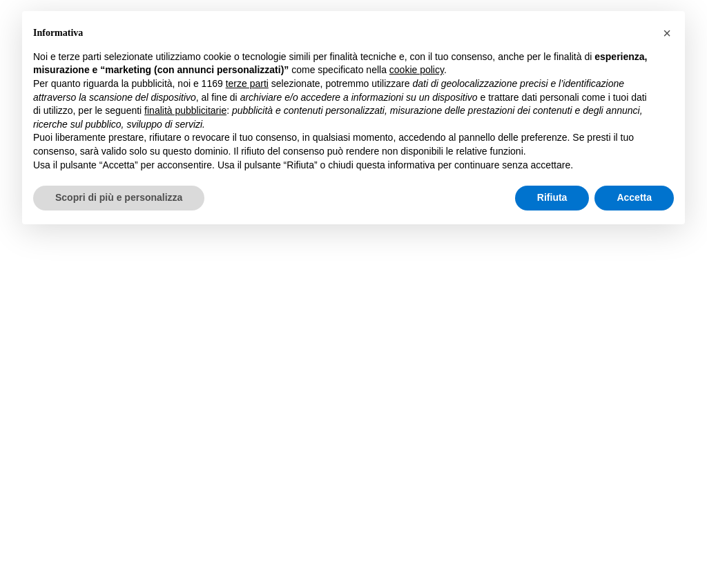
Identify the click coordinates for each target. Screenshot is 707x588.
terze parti (247, 84)
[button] (667, 33)
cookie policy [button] (417, 70)
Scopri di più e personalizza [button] (119, 197)
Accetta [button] (634, 197)
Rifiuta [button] (552, 197)
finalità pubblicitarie (185, 110)
